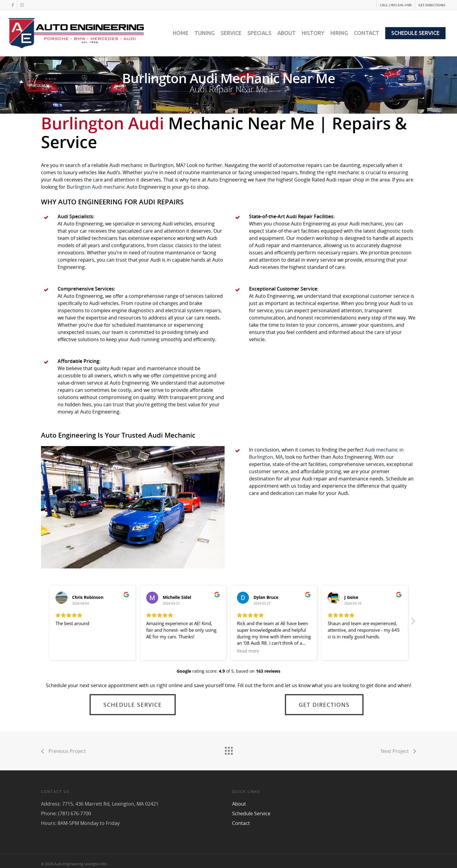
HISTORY (313, 33)
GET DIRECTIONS (432, 5)
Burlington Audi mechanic (96, 187)
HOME (181, 33)
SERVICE (231, 33)
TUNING (205, 33)
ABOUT (287, 33)
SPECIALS (259, 33)
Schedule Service (251, 813)
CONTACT (367, 33)
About (239, 804)
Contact (241, 823)
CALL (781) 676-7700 (396, 5)
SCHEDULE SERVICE (415, 33)
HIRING (339, 33)
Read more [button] (248, 651)
